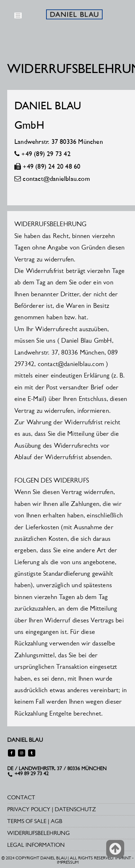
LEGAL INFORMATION (36, 845)
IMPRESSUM (68, 862)
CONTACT (21, 797)
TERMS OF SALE (27, 821)
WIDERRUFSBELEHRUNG (39, 833)
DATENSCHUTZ (75, 809)
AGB (57, 821)
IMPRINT (123, 858)
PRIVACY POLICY (29, 809)
